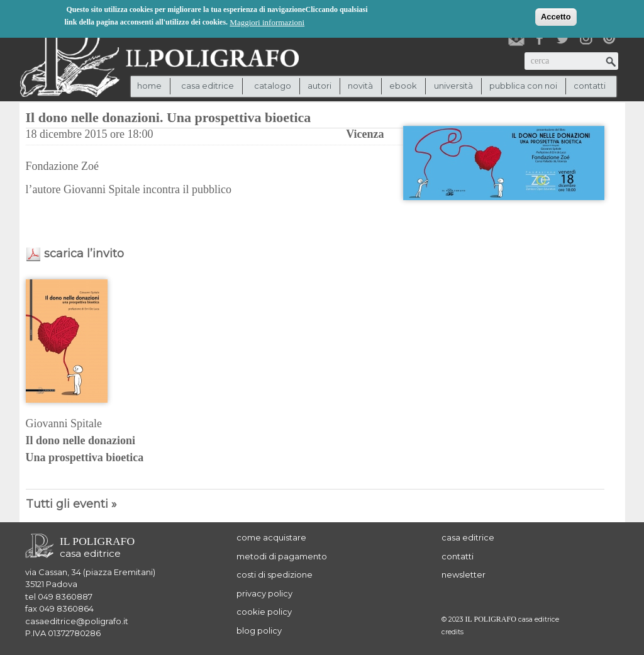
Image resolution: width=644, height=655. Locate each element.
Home (149, 86)
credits (452, 632)
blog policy (259, 630)
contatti (590, 86)
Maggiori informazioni (267, 22)
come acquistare (271, 537)
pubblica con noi (523, 86)
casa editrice (468, 537)
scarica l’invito (84, 254)
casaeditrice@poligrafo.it (77, 621)
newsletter (464, 574)
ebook (403, 86)
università (453, 86)
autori (319, 86)
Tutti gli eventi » (71, 504)
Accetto (556, 17)
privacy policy (264, 593)
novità (360, 86)
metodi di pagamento (282, 556)
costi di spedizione (275, 574)
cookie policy (264, 612)
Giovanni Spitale (64, 423)
